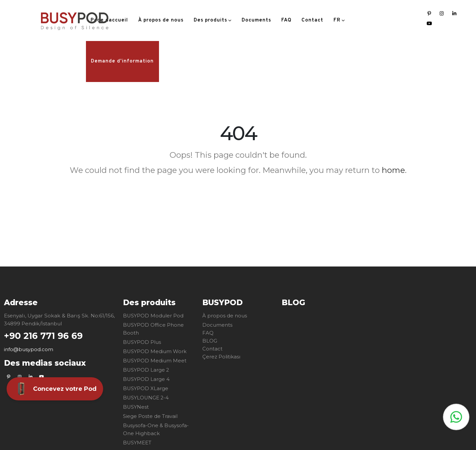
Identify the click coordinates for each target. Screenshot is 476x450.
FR (337, 20)
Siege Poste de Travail (151, 416)
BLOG (210, 341)
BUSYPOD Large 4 (147, 379)
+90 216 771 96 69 (45, 336)
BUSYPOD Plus (142, 342)
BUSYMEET (138, 443)
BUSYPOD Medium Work (156, 351)
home (393, 170)
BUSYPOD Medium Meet (155, 361)
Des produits (210, 20)
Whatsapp (456, 417)
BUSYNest (136, 407)
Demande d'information (122, 61)
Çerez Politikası (222, 357)
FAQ (286, 20)
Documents (256, 20)
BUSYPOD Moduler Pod (154, 316)
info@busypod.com (29, 350)
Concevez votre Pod (55, 389)
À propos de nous (161, 20)
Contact (312, 20)
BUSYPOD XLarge (146, 388)
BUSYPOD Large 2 (147, 370)
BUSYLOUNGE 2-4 (147, 398)
